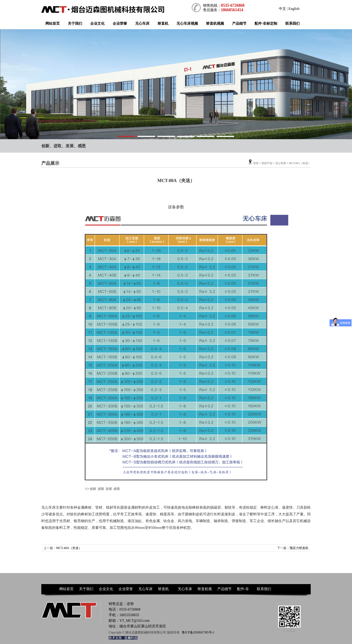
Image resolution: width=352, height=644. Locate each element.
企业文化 (97, 23)
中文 (282, 9)
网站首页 (53, 23)
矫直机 (163, 23)
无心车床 (142, 23)
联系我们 (293, 23)
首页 (256, 163)
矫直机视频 (215, 23)
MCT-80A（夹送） (300, 163)
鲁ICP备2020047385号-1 (198, 632)
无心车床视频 (187, 23)
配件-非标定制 (266, 23)
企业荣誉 (120, 23)
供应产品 (267, 163)
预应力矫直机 (299, 548)
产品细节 (239, 23)
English (294, 9)
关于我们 (75, 23)
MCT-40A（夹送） (69, 548)
